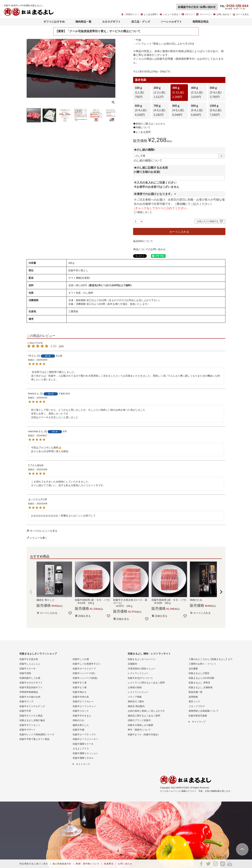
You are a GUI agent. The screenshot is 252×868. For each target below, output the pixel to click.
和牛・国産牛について (139, 730)
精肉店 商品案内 (136, 706)
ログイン (189, 14)
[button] (31, 592)
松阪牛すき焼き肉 (29, 659)
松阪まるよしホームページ (142, 659)
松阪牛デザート (28, 730)
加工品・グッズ (141, 22)
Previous (31, 54)
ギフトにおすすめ (54, 22)
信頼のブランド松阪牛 (139, 720)
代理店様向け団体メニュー (142, 669)
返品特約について (143, 241)
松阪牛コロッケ (81, 711)
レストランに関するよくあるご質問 (146, 683)
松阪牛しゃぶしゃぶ (30, 664)
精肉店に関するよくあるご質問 (144, 716)
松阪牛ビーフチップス (84, 734)
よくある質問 (150, 14)
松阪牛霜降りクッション (85, 753)
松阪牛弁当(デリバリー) (140, 678)
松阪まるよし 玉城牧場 (201, 687)
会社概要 (193, 669)
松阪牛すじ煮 (80, 683)
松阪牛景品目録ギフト (31, 687)
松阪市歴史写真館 (198, 716)
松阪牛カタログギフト (31, 683)
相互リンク (194, 701)
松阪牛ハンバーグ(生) (84, 673)
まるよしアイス (81, 749)
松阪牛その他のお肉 (30, 697)
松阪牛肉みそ (80, 692)
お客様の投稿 (135, 687)
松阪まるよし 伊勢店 (199, 683)
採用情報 (193, 697)
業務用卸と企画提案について (204, 711)
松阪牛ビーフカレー (83, 701)
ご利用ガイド (131, 14)
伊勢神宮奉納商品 (29, 692)
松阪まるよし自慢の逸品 (32, 720)
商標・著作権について (88, 864)
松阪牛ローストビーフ (84, 669)
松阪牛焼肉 (25, 673)
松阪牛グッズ (26, 701)
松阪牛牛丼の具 (81, 697)
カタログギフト (111, 22)
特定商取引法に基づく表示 (34, 864)
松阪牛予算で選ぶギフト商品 (35, 739)
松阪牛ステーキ (28, 669)
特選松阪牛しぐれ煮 (30, 678)
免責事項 (109, 864)
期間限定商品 (201, 22)
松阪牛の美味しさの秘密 (140, 725)
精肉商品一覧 (83, 22)
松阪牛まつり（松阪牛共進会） (144, 734)
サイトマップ (83, 764)
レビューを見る (171, 14)
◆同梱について (142, 127)
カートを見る (242, 14)
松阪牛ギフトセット (30, 725)
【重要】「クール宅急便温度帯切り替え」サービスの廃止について (98, 31)
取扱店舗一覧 (196, 692)
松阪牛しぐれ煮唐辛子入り (87, 664)
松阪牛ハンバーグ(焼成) (85, 678)
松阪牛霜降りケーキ (83, 744)
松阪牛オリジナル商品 (31, 716)
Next (111, 54)
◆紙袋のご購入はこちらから (149, 124)
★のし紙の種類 (145, 150)
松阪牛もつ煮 (80, 687)
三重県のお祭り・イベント (202, 664)
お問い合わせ (223, 14)
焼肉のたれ (79, 720)
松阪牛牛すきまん (82, 716)
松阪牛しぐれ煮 (81, 659)
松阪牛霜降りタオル (83, 758)
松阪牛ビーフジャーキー (85, 739)
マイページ (205, 14)
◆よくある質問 (142, 132)
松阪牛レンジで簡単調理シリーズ (37, 734)
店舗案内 (132, 664)
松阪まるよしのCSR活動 (201, 678)
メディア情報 (135, 697)
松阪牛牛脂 (79, 730)
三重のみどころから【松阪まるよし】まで (211, 659)
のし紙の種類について (148, 161)
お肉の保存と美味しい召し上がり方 (146, 711)
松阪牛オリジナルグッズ (32, 706)
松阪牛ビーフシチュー (84, 706)
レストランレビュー (138, 692)
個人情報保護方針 (62, 864)
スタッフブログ (197, 706)
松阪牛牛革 (25, 711)
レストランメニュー (138, 673)
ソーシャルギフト (171, 22)
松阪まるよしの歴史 (199, 673)
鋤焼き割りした (81, 725)
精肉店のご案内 (136, 701)
